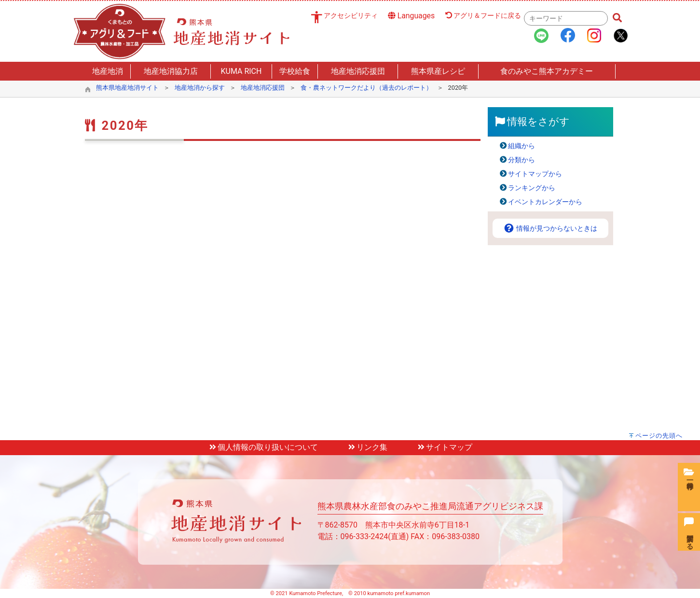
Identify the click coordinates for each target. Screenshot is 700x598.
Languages (411, 16)
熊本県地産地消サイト (127, 88)
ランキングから (532, 188)
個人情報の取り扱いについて (263, 447)
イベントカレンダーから (545, 202)
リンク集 (367, 447)
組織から (522, 146)
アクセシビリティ (351, 16)
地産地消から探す (200, 88)
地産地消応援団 (263, 88)
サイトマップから (535, 174)
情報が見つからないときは (550, 229)
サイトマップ (444, 447)
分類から (522, 160)
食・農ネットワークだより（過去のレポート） (366, 88)
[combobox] (566, 18)
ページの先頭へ (659, 436)
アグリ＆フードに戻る (483, 16)
